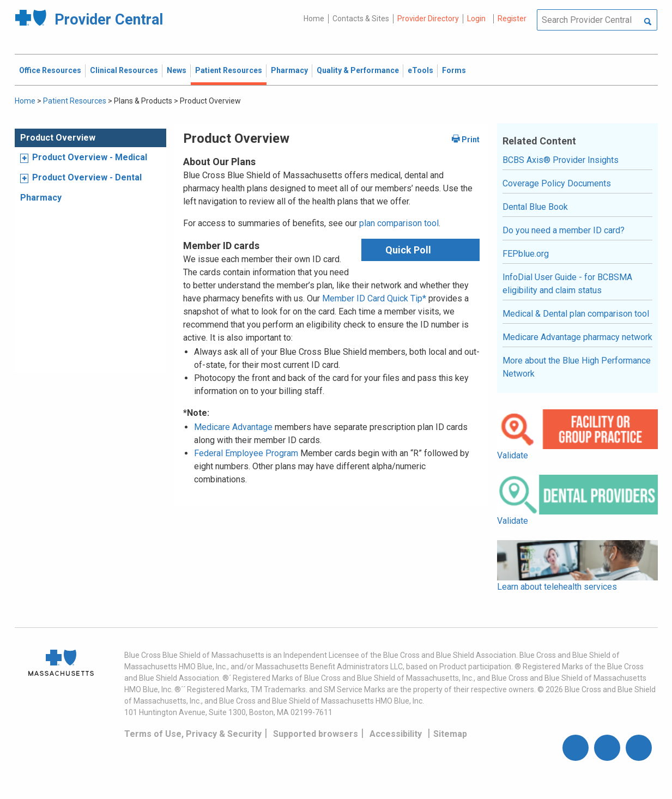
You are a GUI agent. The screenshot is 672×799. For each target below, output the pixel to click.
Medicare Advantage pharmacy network (577, 337)
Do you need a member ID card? (564, 230)
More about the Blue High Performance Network (577, 367)
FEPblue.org (526, 254)
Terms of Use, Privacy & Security (193, 734)
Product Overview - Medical (90, 157)
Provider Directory (428, 19)
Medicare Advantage (233, 427)
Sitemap (450, 734)
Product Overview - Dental (87, 177)
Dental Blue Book (535, 207)
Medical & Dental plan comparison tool (576, 314)
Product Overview (58, 138)
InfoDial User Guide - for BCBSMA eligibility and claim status (567, 284)
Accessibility (396, 734)
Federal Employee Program (246, 453)
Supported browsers (316, 734)
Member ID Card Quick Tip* (374, 298)
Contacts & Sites (361, 19)
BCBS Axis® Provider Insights (561, 160)
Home (314, 19)
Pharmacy (41, 198)
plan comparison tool (399, 223)
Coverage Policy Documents (557, 183)
